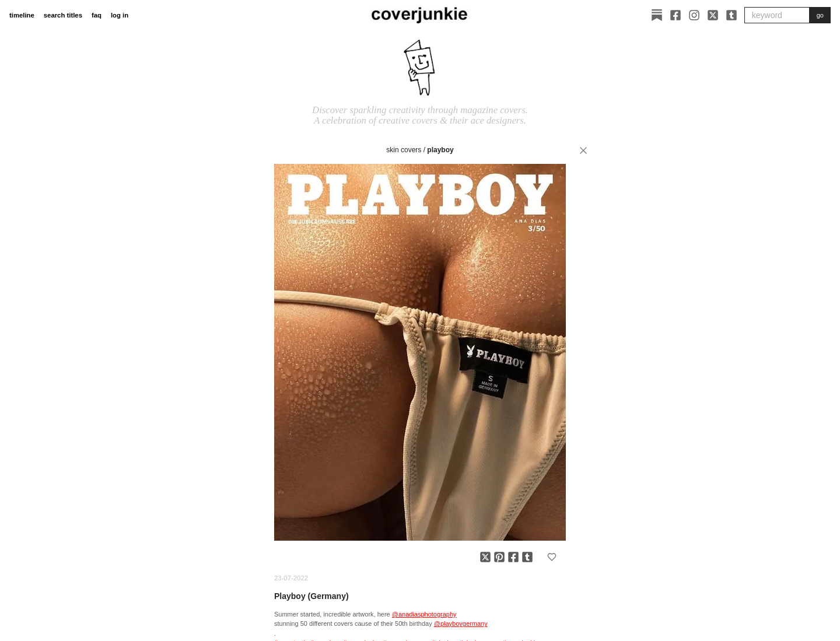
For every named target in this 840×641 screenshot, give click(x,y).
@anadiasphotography (424, 614)
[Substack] (657, 15)
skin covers (404, 150)
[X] (713, 15)
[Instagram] (694, 15)
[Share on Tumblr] (527, 557)
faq (97, 15)
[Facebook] (675, 15)
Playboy (440, 150)
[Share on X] (485, 557)
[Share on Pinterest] (499, 557)
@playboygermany (461, 624)
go (820, 15)
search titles (63, 15)
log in (120, 15)
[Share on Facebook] (513, 557)
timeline (22, 15)
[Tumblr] (731, 15)
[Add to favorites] (552, 557)
